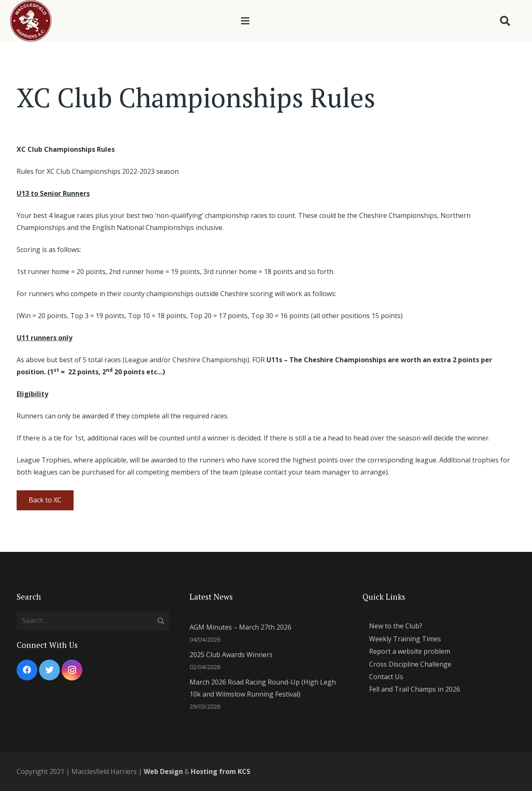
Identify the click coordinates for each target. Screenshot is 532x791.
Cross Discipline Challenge (410, 664)
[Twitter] (49, 670)
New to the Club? (396, 626)
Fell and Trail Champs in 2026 (415, 689)
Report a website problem (410, 651)
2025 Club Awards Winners (231, 655)
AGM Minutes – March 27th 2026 (240, 627)
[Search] (505, 21)
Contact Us (386, 677)
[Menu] (245, 21)
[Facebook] (27, 670)
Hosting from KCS (220, 771)
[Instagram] (72, 670)
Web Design (163, 771)
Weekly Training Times (405, 639)
